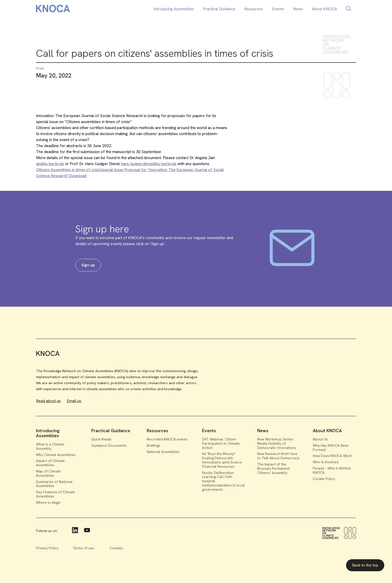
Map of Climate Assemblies (48, 473)
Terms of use (83, 548)
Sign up (88, 265)
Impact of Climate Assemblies (50, 463)
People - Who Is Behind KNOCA (332, 470)
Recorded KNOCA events (167, 439)
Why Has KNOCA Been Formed (331, 448)
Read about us (48, 401)
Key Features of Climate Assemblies (55, 494)
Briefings (153, 445)
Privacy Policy (47, 548)
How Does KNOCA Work (332, 456)
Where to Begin (48, 502)
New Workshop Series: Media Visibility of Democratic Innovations (277, 443)
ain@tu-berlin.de (50, 164)
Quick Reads (101, 439)
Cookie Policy (324, 479)
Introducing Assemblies (174, 9)
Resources (254, 9)
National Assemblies (163, 452)
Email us (74, 401)
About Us (320, 439)
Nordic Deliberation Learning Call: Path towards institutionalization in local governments (223, 481)
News (298, 9)
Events (278, 9)
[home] (53, 9)
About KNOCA (324, 9)
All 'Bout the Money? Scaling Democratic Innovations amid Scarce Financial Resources (222, 460)
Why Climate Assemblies (56, 455)
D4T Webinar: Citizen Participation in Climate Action (221, 443)
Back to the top (365, 565)
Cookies (116, 548)
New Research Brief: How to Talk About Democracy (278, 456)
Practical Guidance (219, 9)
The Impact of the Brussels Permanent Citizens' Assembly (273, 468)
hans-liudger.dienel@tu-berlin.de (149, 164)
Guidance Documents (109, 445)
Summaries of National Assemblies (54, 484)
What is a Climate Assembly (50, 446)
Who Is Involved (326, 462)
